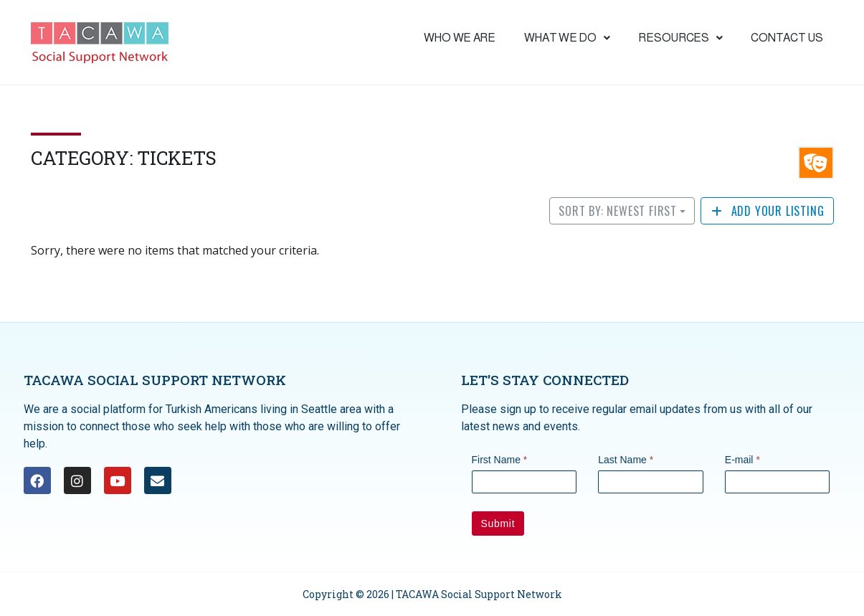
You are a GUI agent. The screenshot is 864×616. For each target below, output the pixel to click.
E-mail (742, 460)
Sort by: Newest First (618, 211)
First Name (500, 460)
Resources (680, 38)
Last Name (626, 460)
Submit (498, 523)
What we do (567, 38)
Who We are (460, 38)
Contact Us (787, 38)
